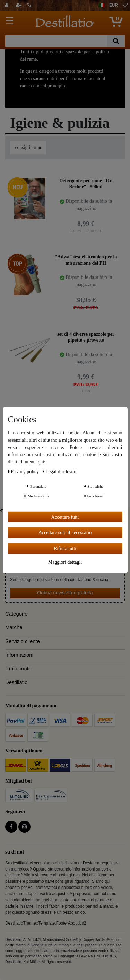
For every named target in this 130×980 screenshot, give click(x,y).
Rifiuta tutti (65, 548)
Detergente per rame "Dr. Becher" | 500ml (86, 184)
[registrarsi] (19, 6)
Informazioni (19, 655)
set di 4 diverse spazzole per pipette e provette (86, 337)
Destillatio (16, 682)
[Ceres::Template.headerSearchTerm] (56, 41)
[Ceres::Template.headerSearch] (116, 41)
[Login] (7, 6)
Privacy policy (24, 471)
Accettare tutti (65, 517)
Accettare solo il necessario (65, 533)
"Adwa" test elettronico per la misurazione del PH (86, 260)
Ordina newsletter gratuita (65, 593)
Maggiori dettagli (65, 562)
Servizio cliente (23, 641)
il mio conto (18, 669)
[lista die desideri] (125, 6)
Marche (14, 627)
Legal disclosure (60, 471)
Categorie (16, 614)
